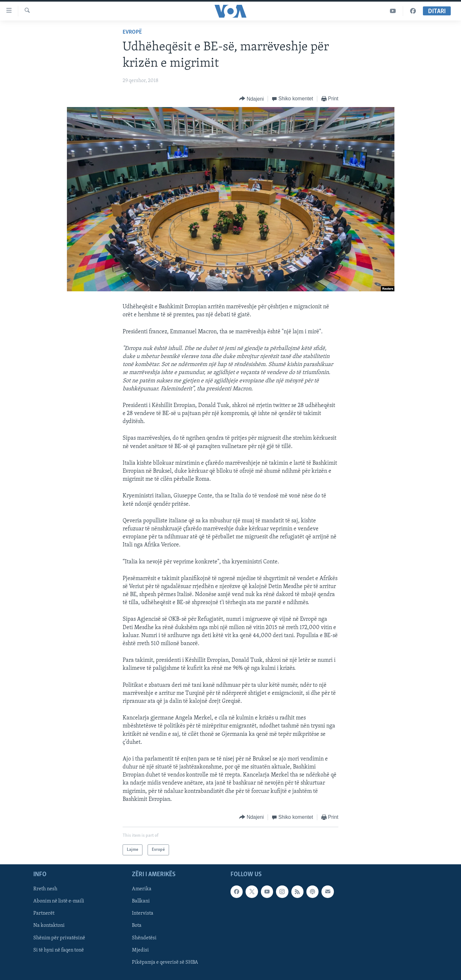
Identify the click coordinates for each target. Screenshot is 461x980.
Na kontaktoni (49, 926)
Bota (137, 926)
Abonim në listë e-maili (59, 901)
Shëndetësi (144, 938)
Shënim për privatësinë (59, 938)
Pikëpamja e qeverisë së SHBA (165, 962)
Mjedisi (140, 950)
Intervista (143, 914)
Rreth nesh (45, 889)
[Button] (251, 99)
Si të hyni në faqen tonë (59, 950)
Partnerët (44, 914)
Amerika (142, 889)
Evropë (132, 32)
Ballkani (141, 901)
